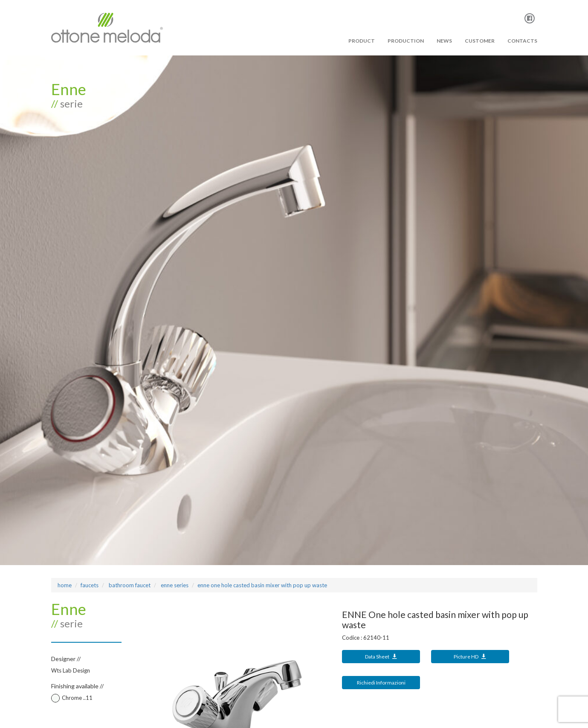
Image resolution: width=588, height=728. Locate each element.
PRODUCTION (406, 41)
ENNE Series (174, 585)
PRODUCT (362, 41)
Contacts (522, 41)
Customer (480, 41)
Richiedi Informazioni (381, 683)
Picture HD (470, 657)
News (444, 41)
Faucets (90, 585)
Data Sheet (381, 657)
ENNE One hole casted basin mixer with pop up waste (262, 585)
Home (65, 585)
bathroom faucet (129, 585)
